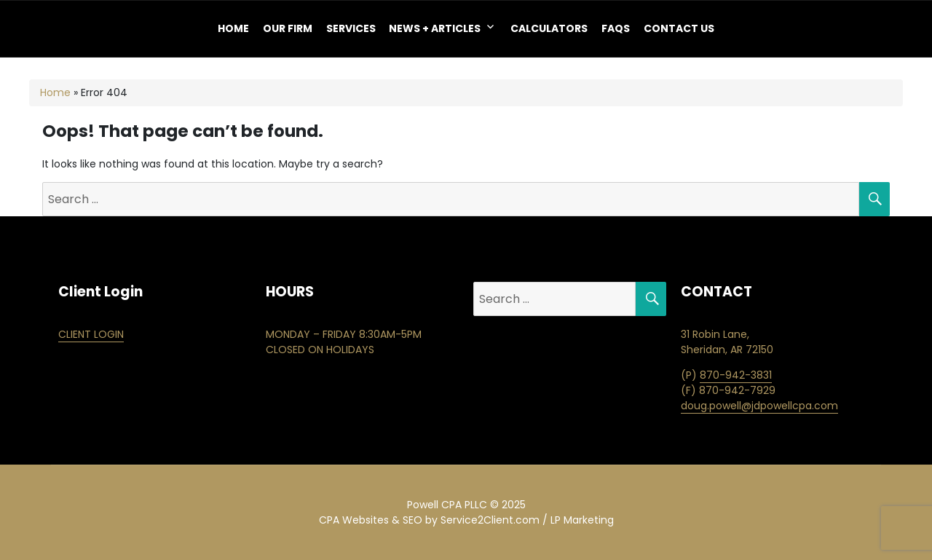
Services (351, 28)
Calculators (549, 28)
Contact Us (679, 28)
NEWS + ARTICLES (435, 28)
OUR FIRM (288, 28)
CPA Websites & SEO (371, 520)
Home (233, 28)
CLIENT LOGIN (91, 334)
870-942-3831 (736, 375)
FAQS (616, 28)
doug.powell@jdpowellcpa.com (759, 406)
